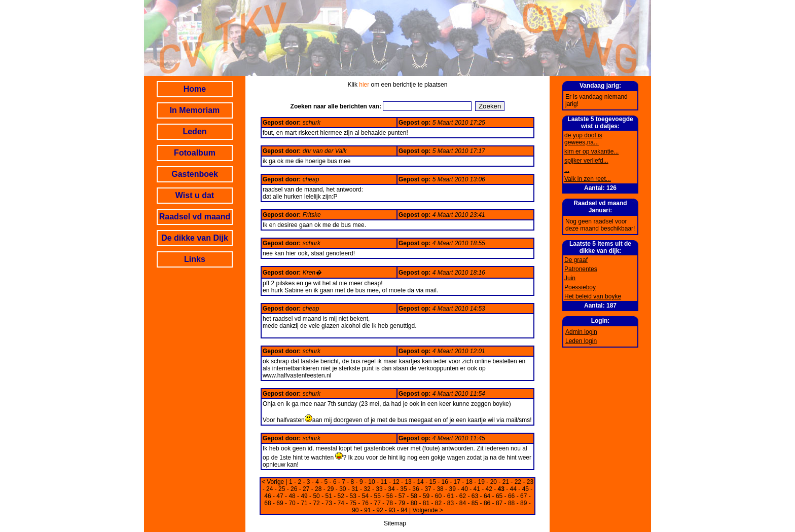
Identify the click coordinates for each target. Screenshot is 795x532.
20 (494, 482)
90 (355, 510)
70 (292, 503)
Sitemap (395, 523)
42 (489, 489)
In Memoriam (195, 110)
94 (404, 510)
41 (477, 489)
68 (267, 503)
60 (438, 496)
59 (426, 496)
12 (396, 482)
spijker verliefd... (586, 161)
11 (384, 482)
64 (487, 496)
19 (481, 482)
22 (518, 482)
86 (487, 503)
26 (294, 489)
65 (499, 496)
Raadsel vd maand (195, 217)
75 (353, 503)
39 (452, 489)
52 (341, 496)
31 (355, 489)
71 (304, 503)
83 (450, 503)
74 (341, 503)
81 (426, 503)
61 (450, 496)
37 (428, 489)
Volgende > (427, 510)
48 (292, 496)
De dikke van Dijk (195, 238)
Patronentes (581, 269)
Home (195, 89)
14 (420, 482)
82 (438, 503)
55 (377, 496)
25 (282, 489)
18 (469, 482)
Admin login (581, 332)
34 (391, 489)
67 (523, 496)
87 (499, 503)
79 (402, 503)
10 (371, 482)
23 (530, 482)
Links (195, 259)
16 (445, 482)
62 (463, 496)
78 (390, 503)
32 (367, 489)
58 (414, 496)
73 (328, 503)
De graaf (576, 260)
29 (330, 489)
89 (523, 503)
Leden (194, 131)
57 (402, 496)
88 (511, 503)
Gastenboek (195, 174)
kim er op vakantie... (591, 151)
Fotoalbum (195, 153)
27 (306, 489)
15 (432, 482)
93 (392, 510)
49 (304, 496)
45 (526, 489)
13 (408, 482)
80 (414, 503)
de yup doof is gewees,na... (583, 139)
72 (316, 503)
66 (511, 496)
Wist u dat (195, 195)
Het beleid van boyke (593, 296)
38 (440, 489)
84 (463, 503)
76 (365, 503)
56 (390, 496)
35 (403, 489)
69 (280, 503)
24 (269, 489)
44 (513, 489)
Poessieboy (580, 287)
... (567, 170)
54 (365, 496)
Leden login (581, 341)
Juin (570, 278)
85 (475, 503)
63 (475, 496)
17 (457, 482)
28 (318, 489)
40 (464, 489)
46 (267, 496)
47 (280, 496)
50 (316, 496)
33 (379, 489)
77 (377, 503)
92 (380, 510)
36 (415, 489)
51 (328, 496)
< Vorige (273, 482)
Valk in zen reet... (588, 179)
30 (342, 489)
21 (506, 482)
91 (367, 510)
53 (353, 496)
